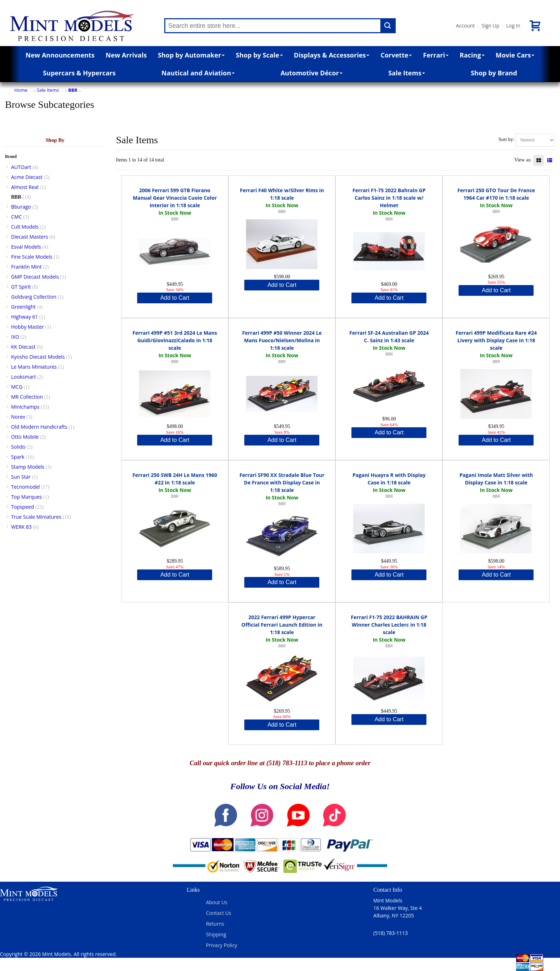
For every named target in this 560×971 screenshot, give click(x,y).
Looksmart (24, 377)
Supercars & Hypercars (79, 73)
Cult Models (25, 227)
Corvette (396, 55)
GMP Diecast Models (35, 277)
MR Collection (27, 397)
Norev (18, 417)
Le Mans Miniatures (34, 367)
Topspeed (22, 507)
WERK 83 (21, 527)
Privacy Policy (222, 945)
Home (21, 90)
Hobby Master (27, 327)
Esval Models (26, 247)
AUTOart (21, 167)
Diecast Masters (30, 237)
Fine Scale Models (32, 257)
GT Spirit (21, 287)
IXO (15, 337)
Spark (18, 457)
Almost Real (25, 187)
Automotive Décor (311, 73)
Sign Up (490, 26)
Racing (472, 55)
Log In (513, 26)
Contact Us (219, 913)
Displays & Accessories (332, 55)
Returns (215, 924)
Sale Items (407, 73)
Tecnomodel (26, 487)
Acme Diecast (27, 177)
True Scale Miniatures (36, 517)
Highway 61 (24, 317)
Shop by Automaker (191, 55)
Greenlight (23, 307)
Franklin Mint (26, 267)
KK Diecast (23, 347)
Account (465, 26)
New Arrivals (126, 55)
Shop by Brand (494, 73)
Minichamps (25, 407)
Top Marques (26, 497)
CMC (16, 217)
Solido (18, 447)
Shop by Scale (259, 55)
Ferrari (436, 55)
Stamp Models (28, 467)
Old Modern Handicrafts (39, 427)
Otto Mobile (25, 437)
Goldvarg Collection (34, 297)
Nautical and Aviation (198, 73)
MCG (17, 387)
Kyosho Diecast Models (38, 357)
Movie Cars (515, 55)
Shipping (216, 934)
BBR (73, 90)
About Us (217, 902)
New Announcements (60, 55)
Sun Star (21, 477)
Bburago (21, 207)
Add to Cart (175, 298)
